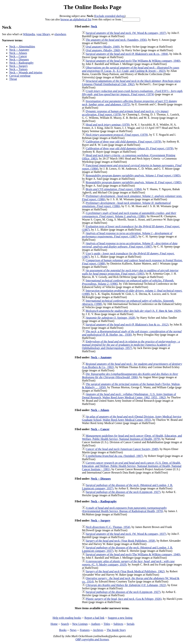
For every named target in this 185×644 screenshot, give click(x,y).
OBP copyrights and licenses (92, 639)
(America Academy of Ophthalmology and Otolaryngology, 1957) (131, 345)
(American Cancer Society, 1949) (122, 449)
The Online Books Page (92, 7)
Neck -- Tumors (18, 69)
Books (63, 630)
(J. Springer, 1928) (111, 318)
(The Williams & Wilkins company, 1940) (133, 61)
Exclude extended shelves (110, 16)
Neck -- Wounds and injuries (26, 72)
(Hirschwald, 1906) (130, 376)
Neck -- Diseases (19, 59)
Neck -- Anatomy (19, 50)
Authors (96, 624)
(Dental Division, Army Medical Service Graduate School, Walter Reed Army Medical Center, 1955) (132, 418)
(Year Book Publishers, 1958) (121, 541)
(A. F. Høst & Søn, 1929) (133, 311)
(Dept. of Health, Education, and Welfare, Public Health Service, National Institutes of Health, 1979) (132, 437)
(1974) (133, 93)
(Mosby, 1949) (103, 47)
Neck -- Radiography (21, 63)
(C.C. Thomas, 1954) (108, 527)
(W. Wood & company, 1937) (126, 33)
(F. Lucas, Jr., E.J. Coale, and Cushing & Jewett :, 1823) (131, 69)
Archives (98, 630)
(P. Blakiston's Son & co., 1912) (127, 325)
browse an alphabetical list (76, 19)
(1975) (130, 103)
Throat (13, 79)
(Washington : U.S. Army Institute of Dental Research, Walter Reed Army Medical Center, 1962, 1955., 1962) (129, 396)
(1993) (130, 272)
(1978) (108, 125)
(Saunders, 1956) (116, 40)
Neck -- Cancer (18, 56)
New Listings (80, 624)
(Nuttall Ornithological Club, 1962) (131, 83)
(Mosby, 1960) (103, 50)
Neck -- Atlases (18, 53)
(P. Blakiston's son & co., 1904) (127, 54)
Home (54, 624)
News (73, 630)
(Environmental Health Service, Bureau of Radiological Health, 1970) (124, 509)
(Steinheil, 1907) (114, 456)
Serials (131, 624)
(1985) (133, 175)
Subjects (118, 624)
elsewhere (60, 34)
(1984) (114, 189)
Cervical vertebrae (20, 76)
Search (65, 624)
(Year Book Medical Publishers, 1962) (125, 571)
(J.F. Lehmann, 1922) (126, 585)
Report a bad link (94, 618)
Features (85, 630)
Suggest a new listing (120, 618)
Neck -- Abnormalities (22, 46)
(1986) (129, 215)
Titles (107, 624)
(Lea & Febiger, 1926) (124, 599)
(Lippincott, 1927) (123, 492)
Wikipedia (29, 34)
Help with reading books (67, 618)
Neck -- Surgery (19, 66)
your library (43, 34)
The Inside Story (116, 630)
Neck (94, 26)
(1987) (127, 235)
